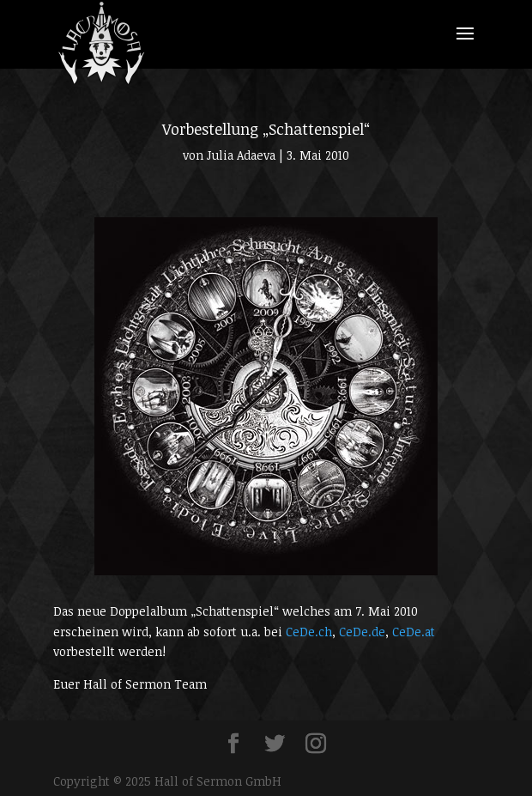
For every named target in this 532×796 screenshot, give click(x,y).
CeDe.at (414, 632)
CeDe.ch (309, 632)
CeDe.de (362, 632)
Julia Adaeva (241, 155)
